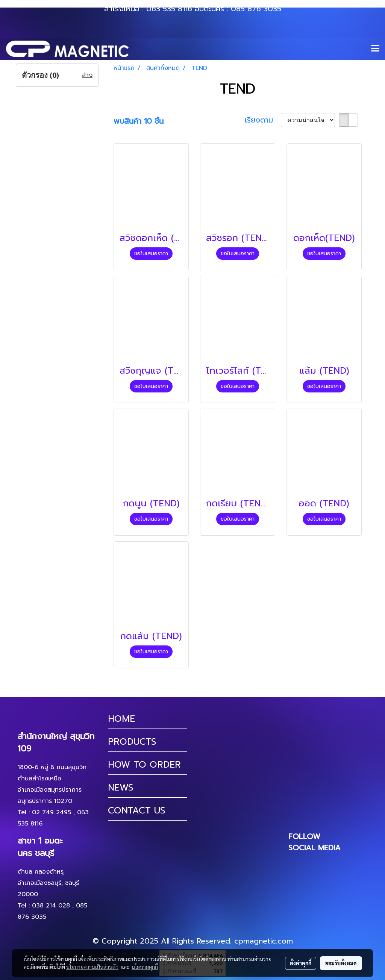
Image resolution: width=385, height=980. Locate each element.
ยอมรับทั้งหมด (341, 963)
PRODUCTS (132, 742)
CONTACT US (137, 810)
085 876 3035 (256, 9)
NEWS (121, 788)
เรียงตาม (263, 120)
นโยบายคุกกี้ (145, 967)
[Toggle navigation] (375, 49)
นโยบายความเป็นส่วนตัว (92, 967)
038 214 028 (51, 906)
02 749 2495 (52, 812)
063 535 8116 (169, 9)
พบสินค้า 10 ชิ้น (139, 121)
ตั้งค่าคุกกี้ (301, 963)
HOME (121, 719)
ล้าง (87, 75)
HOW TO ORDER (144, 765)
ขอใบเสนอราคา (151, 254)
